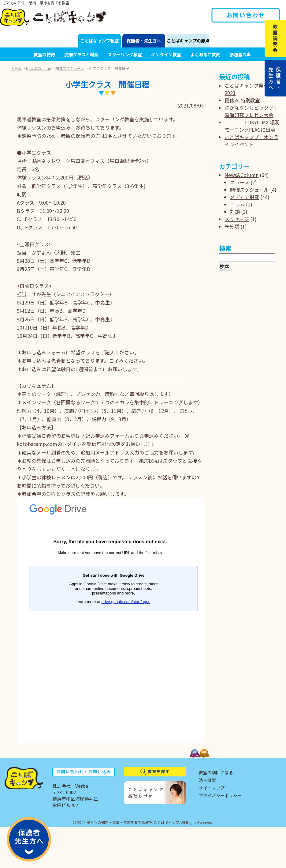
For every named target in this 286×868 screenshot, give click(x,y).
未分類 (232, 226)
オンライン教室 (166, 55)
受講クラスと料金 (81, 55)
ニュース (240, 182)
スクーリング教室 (125, 55)
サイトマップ (212, 788)
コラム (237, 204)
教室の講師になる (216, 772)
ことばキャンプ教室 (99, 41)
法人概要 (207, 780)
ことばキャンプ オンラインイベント (251, 141)
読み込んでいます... (110, 621)
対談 (235, 212)
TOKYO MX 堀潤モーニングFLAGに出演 (252, 126)
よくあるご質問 (205, 55)
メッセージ (237, 219)
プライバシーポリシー (220, 795)
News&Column (39, 68)
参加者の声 (240, 55)
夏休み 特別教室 (242, 100)
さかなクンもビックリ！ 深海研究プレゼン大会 (254, 111)
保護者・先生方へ (144, 41)
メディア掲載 (245, 197)
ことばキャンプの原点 (188, 41)
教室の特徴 (44, 55)
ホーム (16, 68)
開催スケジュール (70, 68)
